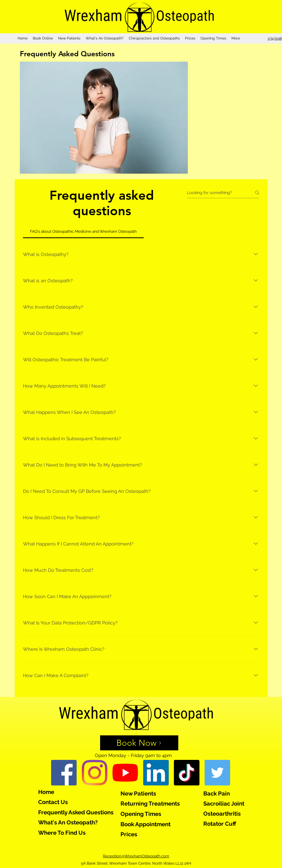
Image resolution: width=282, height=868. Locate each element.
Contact (49, 802)
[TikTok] (187, 773)
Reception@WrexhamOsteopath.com (136, 856)
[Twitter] (217, 773)
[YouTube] (125, 773)
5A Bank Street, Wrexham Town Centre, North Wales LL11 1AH (136, 863)
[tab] (83, 231)
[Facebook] (64, 773)
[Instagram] (95, 773)
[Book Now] (139, 743)
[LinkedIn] (156, 773)
